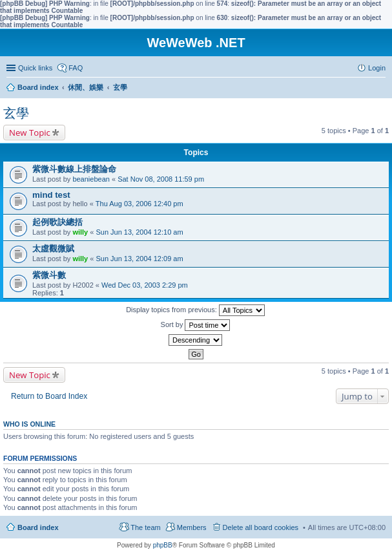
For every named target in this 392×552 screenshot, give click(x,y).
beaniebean (91, 179)
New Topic (30, 133)
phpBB (163, 545)
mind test (51, 195)
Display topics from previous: (195, 310)
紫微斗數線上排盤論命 (74, 169)
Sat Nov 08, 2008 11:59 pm (161, 179)
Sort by (196, 325)
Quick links (35, 68)
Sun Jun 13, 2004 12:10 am (139, 232)
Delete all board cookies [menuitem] (261, 527)
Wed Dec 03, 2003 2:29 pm (145, 285)
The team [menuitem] (145, 527)
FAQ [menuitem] (76, 68)
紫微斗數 (49, 275)
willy (80, 232)
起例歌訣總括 (57, 222)
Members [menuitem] (192, 527)
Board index (38, 527)
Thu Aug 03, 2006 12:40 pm (139, 204)
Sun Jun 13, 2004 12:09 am (139, 259)
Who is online (29, 424)
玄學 (16, 113)
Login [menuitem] (377, 68)
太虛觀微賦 (53, 249)
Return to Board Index (49, 396)
